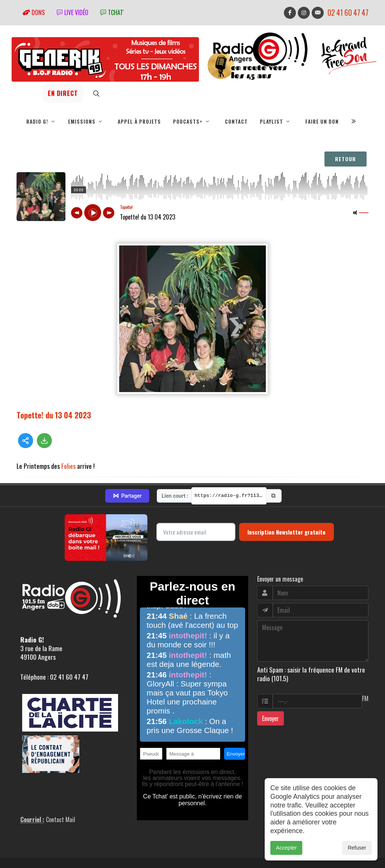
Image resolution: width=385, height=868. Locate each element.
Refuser (357, 848)
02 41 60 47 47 (348, 13)
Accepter (286, 848)
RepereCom (59, 861)
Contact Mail (61, 803)
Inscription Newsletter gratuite (286, 515)
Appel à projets (139, 121)
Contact (236, 121)
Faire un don (322, 121)
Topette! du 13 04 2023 (54, 415)
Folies (68, 466)
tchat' (112, 12)
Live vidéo (73, 12)
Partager (127, 480)
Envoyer (271, 702)
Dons (34, 12)
